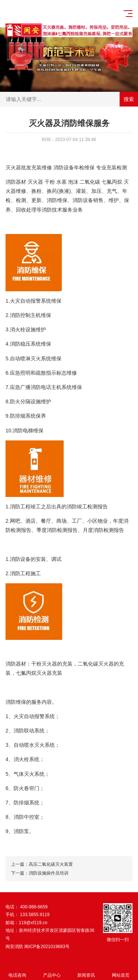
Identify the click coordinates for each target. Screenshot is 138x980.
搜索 (129, 99)
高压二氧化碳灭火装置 (51, 864)
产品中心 (52, 971)
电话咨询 (17, 971)
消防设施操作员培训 (49, 873)
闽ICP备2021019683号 (47, 947)
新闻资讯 (86, 971)
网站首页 (121, 971)
